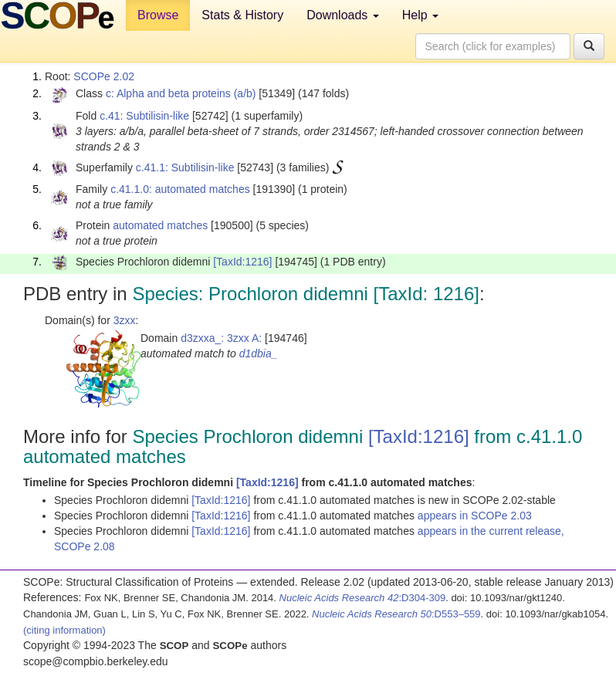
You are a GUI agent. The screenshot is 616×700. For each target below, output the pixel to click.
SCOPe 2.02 (104, 76)
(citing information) (64, 630)
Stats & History (242, 15)
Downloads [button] (343, 15)
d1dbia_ (259, 353)
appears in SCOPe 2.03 (475, 516)
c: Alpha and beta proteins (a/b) (181, 93)
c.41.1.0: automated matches (180, 189)
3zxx (125, 320)
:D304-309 (363, 598)
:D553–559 (396, 614)
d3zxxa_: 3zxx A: (221, 338)
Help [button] (420, 15)
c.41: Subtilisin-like (144, 116)
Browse (158, 15)
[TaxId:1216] (242, 262)
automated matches (160, 225)
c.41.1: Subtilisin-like (185, 167)
